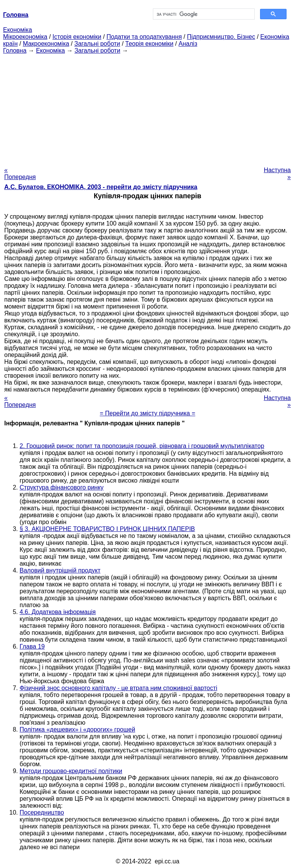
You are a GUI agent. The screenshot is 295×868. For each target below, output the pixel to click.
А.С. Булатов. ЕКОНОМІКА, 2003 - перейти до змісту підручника (101, 187)
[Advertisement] (147, 108)
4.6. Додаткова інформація (58, 612)
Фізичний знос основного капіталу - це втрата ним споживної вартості (118, 688)
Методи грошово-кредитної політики (71, 771)
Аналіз (188, 44)
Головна (15, 51)
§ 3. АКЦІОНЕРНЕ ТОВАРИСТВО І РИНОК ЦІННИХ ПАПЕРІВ (107, 529)
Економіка (17, 30)
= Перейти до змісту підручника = (148, 413)
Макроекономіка (46, 44)
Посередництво (42, 812)
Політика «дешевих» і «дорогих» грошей (77, 729)
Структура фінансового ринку (62, 487)
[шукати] (203, 14)
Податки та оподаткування (144, 37)
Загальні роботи (97, 44)
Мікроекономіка (25, 37)
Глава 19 (32, 646)
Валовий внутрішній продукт (60, 570)
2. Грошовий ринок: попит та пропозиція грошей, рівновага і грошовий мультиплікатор (142, 446)
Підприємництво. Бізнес (221, 37)
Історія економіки (77, 37)
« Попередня (20, 173)
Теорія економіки (149, 44)
